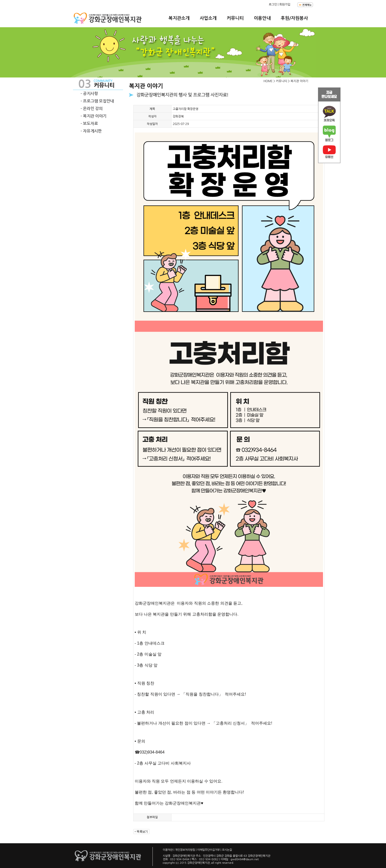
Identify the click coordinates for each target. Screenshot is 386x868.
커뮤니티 (235, 18)
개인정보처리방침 (185, 850)
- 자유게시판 (91, 131)
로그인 (273, 4)
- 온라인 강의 (92, 109)
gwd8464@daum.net (245, 859)
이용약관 (168, 850)
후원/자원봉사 (294, 18)
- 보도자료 (89, 124)
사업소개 (208, 18)
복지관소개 (179, 18)
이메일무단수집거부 (208, 850)
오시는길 (227, 850)
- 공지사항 (89, 94)
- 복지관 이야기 (93, 116)
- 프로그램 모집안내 (97, 101)
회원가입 (285, 4)
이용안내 (262, 18)
